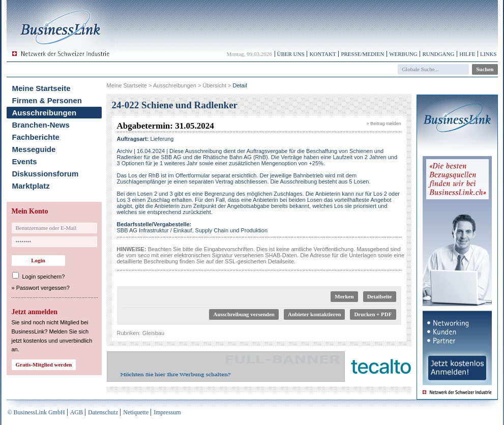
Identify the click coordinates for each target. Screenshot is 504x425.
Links (488, 54)
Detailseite (380, 296)
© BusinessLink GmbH (36, 412)
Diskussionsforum (46, 174)
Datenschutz (103, 412)
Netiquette (136, 412)
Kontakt (322, 54)
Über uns (291, 54)
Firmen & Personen (47, 100)
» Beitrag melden (383, 124)
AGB (77, 412)
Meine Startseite (41, 88)
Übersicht (214, 85)
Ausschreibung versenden (244, 314)
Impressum (167, 412)
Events (25, 161)
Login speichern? (44, 277)
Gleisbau (153, 333)
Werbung (403, 54)
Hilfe (467, 54)
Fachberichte (36, 137)
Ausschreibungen (45, 113)
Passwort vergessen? (43, 288)
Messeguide (34, 149)
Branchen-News (41, 125)
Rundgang (438, 54)
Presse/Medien (362, 54)
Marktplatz (31, 186)
